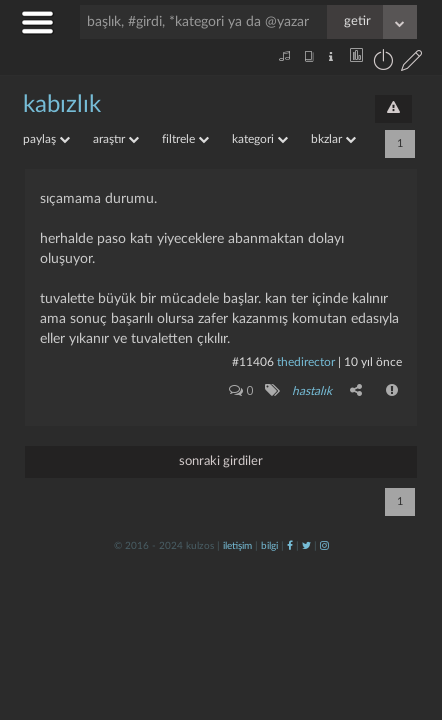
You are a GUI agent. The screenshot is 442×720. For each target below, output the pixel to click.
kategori (260, 139)
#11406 (253, 362)
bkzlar (333, 139)
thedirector (306, 362)
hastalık (312, 391)
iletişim (237, 546)
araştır (116, 139)
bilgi (269, 546)
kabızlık (62, 105)
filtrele (185, 139)
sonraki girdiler (221, 461)
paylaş (46, 139)
